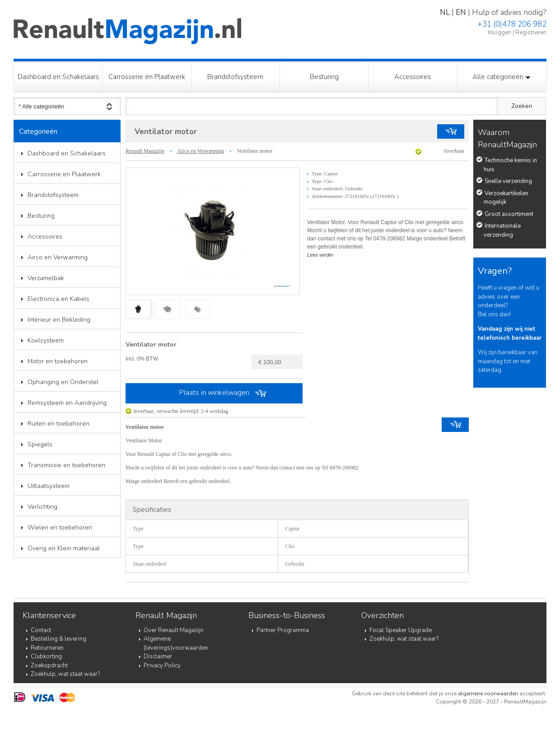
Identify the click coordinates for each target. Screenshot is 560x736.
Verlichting (42, 507)
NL (445, 12)
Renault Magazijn (145, 151)
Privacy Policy (162, 666)
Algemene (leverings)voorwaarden (176, 643)
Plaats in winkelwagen (214, 393)
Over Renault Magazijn (173, 630)
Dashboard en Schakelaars (58, 77)
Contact (41, 630)
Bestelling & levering (58, 639)
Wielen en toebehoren (60, 527)
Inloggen (499, 33)
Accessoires (413, 77)
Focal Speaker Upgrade (401, 630)
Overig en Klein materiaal (64, 548)
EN (461, 12)
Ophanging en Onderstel (63, 382)
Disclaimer (158, 656)
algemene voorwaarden (488, 694)
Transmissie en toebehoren (66, 465)
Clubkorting (46, 656)
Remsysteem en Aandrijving (67, 403)
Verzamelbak (46, 278)
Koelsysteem (46, 340)
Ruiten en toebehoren (58, 424)
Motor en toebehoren (58, 361)
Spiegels (40, 444)
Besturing (324, 77)
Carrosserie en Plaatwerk (147, 77)
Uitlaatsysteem (49, 486)
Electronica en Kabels (58, 299)
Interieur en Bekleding (59, 320)
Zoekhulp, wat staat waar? (65, 674)
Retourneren (47, 648)
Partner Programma (283, 630)
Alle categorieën (502, 77)
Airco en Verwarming (58, 257)
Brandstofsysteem (235, 77)
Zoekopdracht (49, 666)
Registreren (531, 33)
